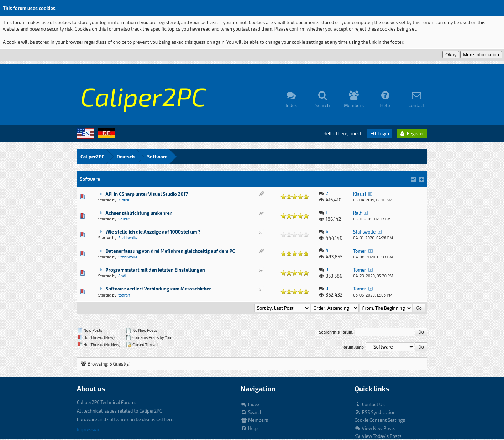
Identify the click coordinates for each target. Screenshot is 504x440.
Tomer (360, 251)
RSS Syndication (375, 412)
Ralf (357, 213)
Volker (124, 219)
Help (249, 428)
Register (412, 133)
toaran (124, 295)
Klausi (124, 200)
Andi (122, 276)
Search (251, 412)
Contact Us (370, 404)
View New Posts (375, 428)
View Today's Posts (378, 436)
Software (157, 157)
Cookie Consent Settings (380, 420)
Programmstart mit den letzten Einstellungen (155, 270)
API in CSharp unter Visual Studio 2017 (147, 194)
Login (380, 133)
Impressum (89, 429)
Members (254, 420)
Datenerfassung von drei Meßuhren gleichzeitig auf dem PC (170, 251)
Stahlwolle (128, 238)
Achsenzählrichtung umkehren (139, 213)
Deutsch (126, 157)
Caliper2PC (92, 157)
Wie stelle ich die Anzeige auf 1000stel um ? (153, 232)
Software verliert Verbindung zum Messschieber (158, 289)
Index (250, 404)
